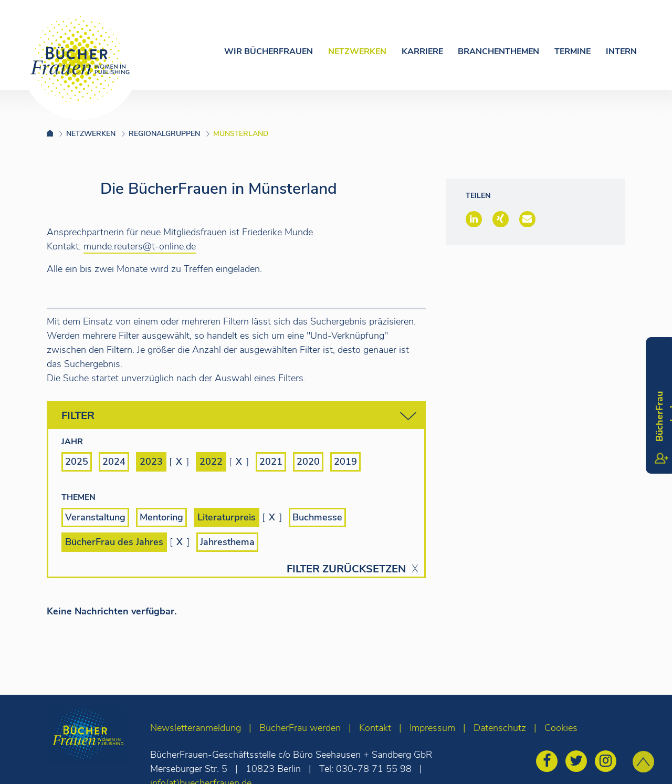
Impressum (432, 728)
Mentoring (161, 517)
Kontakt (375, 728)
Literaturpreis (227, 517)
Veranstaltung (95, 517)
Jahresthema (227, 542)
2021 (271, 462)
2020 (308, 462)
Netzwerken (357, 51)
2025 (77, 462)
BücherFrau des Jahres (114, 542)
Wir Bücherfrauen (269, 51)
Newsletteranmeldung (196, 728)
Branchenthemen (498, 51)
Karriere (422, 51)
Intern (621, 51)
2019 (345, 462)
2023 (151, 462)
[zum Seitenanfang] (643, 762)
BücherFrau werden (300, 728)
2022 (211, 462)
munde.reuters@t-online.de (140, 246)
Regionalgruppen (164, 134)
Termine (573, 51)
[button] (474, 219)
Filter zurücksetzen (346, 569)
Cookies (561, 728)
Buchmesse (317, 517)
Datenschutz (500, 728)
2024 (114, 462)
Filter (239, 416)
